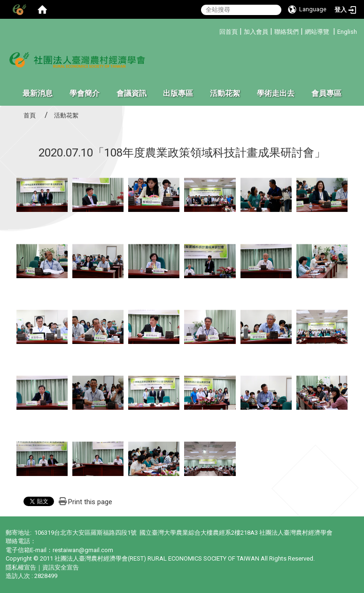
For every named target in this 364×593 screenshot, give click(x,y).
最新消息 (38, 93)
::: (216, 30)
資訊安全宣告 (61, 567)
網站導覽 (317, 32)
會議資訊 (132, 93)
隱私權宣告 (21, 567)
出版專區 (178, 93)
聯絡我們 (287, 32)
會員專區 (326, 93)
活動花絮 (225, 93)
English (347, 32)
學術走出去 (276, 93)
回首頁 (228, 32)
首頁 (30, 115)
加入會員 (256, 32)
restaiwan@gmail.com (83, 550)
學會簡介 (85, 93)
